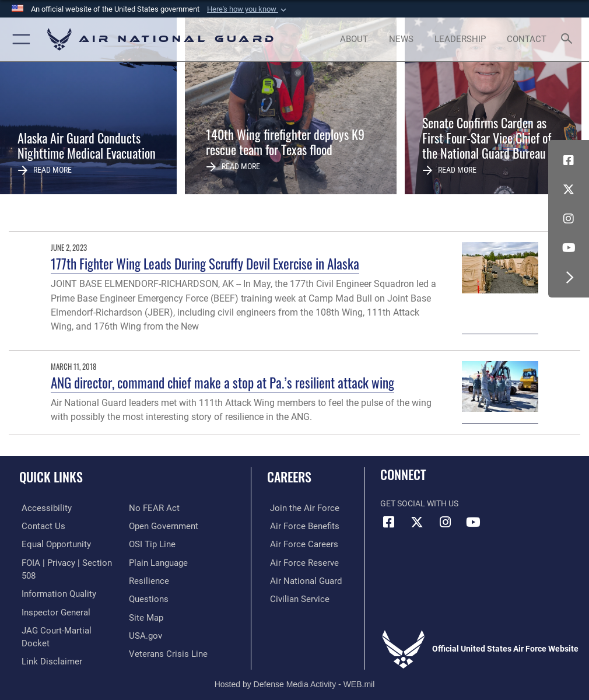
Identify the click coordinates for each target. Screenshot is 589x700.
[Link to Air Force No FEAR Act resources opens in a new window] (152, 508)
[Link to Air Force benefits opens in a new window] (299, 526)
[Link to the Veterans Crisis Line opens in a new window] (164, 651)
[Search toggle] (569, 39)
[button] (248, 9)
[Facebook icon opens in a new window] (569, 160)
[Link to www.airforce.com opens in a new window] (299, 508)
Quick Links (51, 477)
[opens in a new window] (41, 508)
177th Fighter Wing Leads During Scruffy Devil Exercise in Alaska (205, 263)
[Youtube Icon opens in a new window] (569, 248)
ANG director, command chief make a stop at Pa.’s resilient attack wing (222, 382)
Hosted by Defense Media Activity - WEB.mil (295, 674)
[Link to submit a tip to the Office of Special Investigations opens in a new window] (150, 543)
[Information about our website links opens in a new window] (46, 645)
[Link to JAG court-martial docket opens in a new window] (66, 627)
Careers (289, 477)
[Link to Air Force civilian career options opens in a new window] (294, 597)
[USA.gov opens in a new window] (144, 633)
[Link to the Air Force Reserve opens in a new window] (298, 561)
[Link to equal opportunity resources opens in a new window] (52, 543)
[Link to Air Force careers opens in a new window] (298, 543)
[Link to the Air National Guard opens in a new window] (301, 579)
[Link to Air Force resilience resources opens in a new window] (147, 579)
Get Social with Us (419, 504)
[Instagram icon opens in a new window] (569, 219)
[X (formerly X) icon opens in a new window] (569, 190)
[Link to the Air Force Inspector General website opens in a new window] (51, 610)
